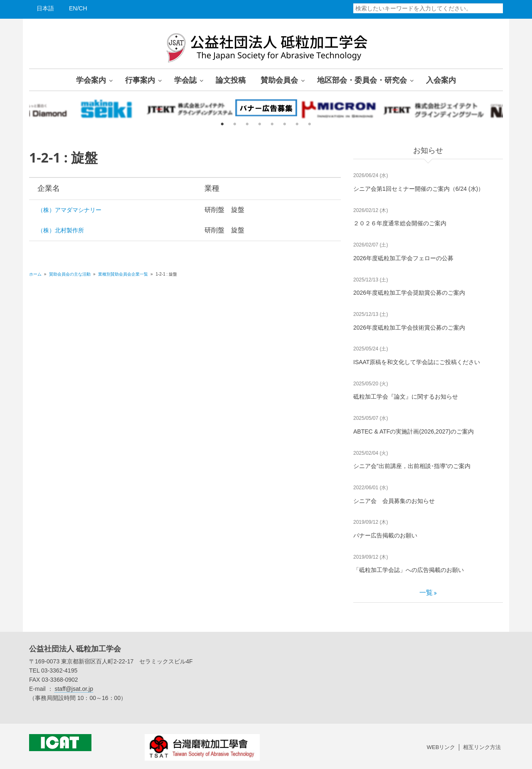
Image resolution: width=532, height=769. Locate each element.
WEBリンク (441, 747)
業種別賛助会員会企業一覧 (123, 274)
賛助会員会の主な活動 (70, 274)
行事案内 (140, 80)
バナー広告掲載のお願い (385, 535)
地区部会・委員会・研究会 (362, 80)
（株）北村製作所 (61, 230)
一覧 (426, 593)
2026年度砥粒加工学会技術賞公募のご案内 (409, 328)
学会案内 (91, 80)
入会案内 (441, 80)
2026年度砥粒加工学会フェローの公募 (403, 258)
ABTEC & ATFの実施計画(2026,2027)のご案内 (414, 431)
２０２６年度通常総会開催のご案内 (400, 223)
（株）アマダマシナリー (69, 210)
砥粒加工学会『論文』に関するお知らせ (406, 397)
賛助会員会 (279, 80)
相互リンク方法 (482, 747)
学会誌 (185, 80)
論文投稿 (231, 80)
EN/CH (78, 8)
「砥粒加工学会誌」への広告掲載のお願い (409, 570)
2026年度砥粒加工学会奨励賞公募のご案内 (409, 293)
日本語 (45, 8)
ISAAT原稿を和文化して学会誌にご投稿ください (417, 362)
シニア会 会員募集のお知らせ (394, 501)
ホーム (35, 274)
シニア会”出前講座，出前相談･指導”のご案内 (412, 466)
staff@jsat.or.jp (74, 689)
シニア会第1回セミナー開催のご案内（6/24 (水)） (419, 189)
